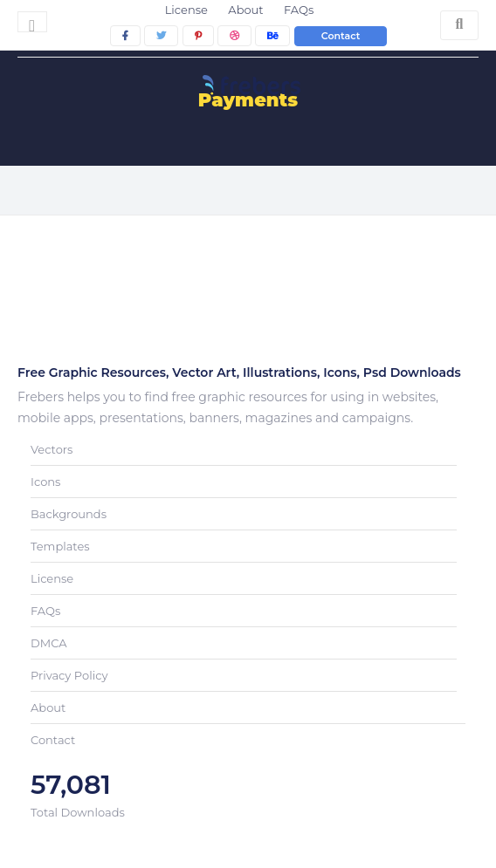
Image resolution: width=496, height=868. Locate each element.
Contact (341, 36)
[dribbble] (234, 36)
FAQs (299, 10)
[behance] (272, 36)
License (186, 10)
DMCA (48, 643)
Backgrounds (69, 514)
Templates (60, 546)
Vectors (52, 449)
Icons (45, 482)
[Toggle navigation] (32, 22)
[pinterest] (198, 36)
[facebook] (125, 36)
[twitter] (161, 36)
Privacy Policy (69, 675)
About (245, 10)
